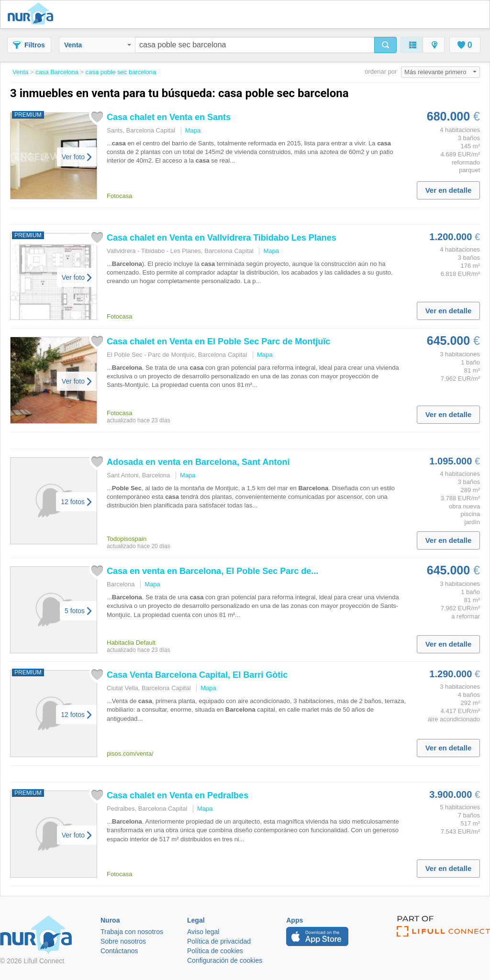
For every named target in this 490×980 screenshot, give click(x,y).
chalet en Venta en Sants (169, 117)
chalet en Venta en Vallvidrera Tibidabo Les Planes (222, 238)
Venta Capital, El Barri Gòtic (197, 675)
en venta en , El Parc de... (212, 571)
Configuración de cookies (225, 960)
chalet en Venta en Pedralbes (178, 795)
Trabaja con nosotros (132, 932)
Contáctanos (119, 951)
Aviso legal (203, 932)
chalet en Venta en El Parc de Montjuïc (218, 341)
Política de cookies (215, 951)
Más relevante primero (440, 72)
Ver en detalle (449, 190)
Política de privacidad (219, 941)
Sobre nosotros (123, 941)
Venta (98, 45)
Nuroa (33, 14)
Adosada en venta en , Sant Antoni (198, 462)
